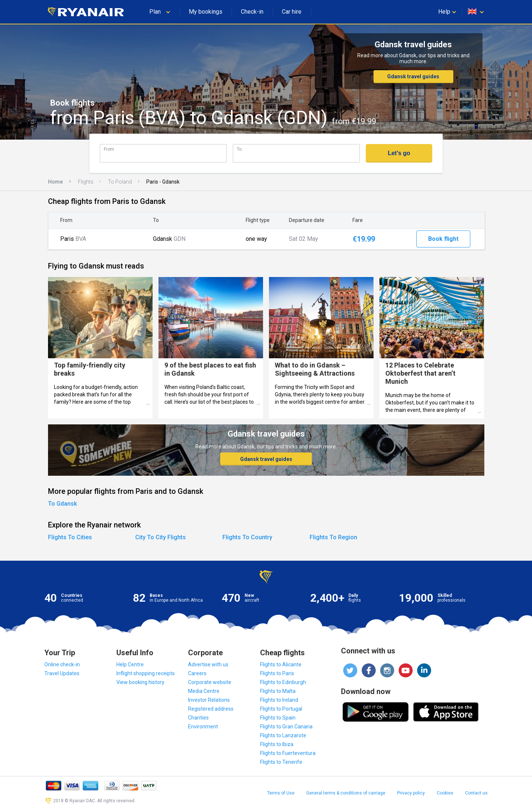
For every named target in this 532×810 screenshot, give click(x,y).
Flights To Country (247, 537)
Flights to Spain (278, 718)
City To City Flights (161, 537)
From (109, 149)
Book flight (443, 239)
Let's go (399, 153)
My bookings (206, 12)
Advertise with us (208, 664)
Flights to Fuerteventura (288, 753)
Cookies (445, 793)
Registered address (211, 709)
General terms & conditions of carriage (346, 793)
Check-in (252, 12)
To (239, 149)
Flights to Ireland (279, 700)
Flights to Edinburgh (283, 682)
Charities (198, 718)
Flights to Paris (277, 673)
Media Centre (204, 691)
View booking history (140, 682)
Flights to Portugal (281, 709)
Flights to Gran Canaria (286, 727)
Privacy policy (411, 793)
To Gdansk (62, 504)
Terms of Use (281, 793)
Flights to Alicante (281, 664)
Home (55, 182)
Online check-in (62, 664)
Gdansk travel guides (413, 76)
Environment (203, 727)
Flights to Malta (278, 691)
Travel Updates (62, 673)
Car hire (292, 12)
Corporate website (210, 682)
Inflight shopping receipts (146, 673)
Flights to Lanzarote (283, 735)
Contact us (476, 793)
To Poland (120, 182)
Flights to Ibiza (277, 744)
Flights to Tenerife (281, 762)
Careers (197, 673)
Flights (86, 182)
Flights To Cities (70, 537)
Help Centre (130, 664)
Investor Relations (209, 700)
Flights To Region (333, 537)
